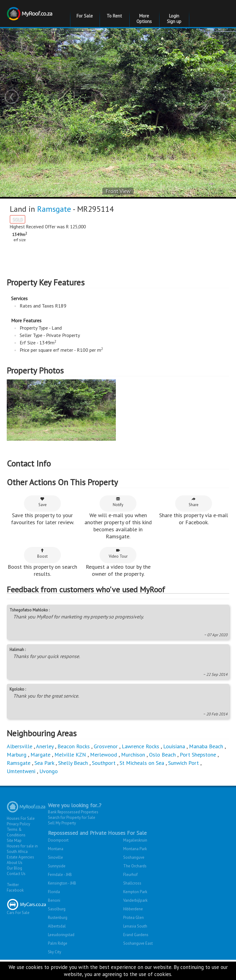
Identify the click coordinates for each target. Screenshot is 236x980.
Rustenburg (58, 938)
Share (194, 522)
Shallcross (132, 903)
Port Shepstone (198, 775)
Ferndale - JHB (60, 895)
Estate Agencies (20, 877)
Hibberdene (133, 929)
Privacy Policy (18, 844)
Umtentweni (21, 791)
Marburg (17, 775)
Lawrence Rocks (140, 767)
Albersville (20, 767)
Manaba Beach (206, 767)
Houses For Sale (21, 839)
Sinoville (55, 878)
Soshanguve (134, 878)
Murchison (133, 775)
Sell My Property (62, 843)
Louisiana (174, 767)
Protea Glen (134, 938)
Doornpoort (58, 860)
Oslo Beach (162, 775)
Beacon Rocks (74, 767)
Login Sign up (174, 19)
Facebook (15, 910)
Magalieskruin (135, 860)
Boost (42, 574)
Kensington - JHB (62, 903)
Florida (54, 912)
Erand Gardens (136, 955)
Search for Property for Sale (72, 838)
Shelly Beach (73, 783)
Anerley (45, 767)
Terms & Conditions (16, 852)
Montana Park (135, 869)
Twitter (13, 905)
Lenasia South (135, 946)
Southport (104, 783)
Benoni (54, 921)
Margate (40, 775)
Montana (56, 869)
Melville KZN (70, 775)
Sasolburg (57, 929)
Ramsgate (54, 209)
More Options (144, 19)
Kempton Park (135, 912)
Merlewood (104, 775)
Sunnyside (57, 886)
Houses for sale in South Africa (22, 869)
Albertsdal (57, 946)
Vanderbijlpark (135, 921)
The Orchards (135, 886)
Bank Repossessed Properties (73, 832)
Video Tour (118, 574)
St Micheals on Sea (142, 783)
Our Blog (14, 888)
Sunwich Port (183, 783)
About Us (15, 883)
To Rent (114, 16)
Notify (118, 522)
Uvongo (49, 791)
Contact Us (16, 894)
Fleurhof (130, 895)
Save (43, 522)
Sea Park (44, 783)
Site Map (14, 861)
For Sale (85, 16)
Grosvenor (106, 767)
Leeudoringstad (61, 955)
